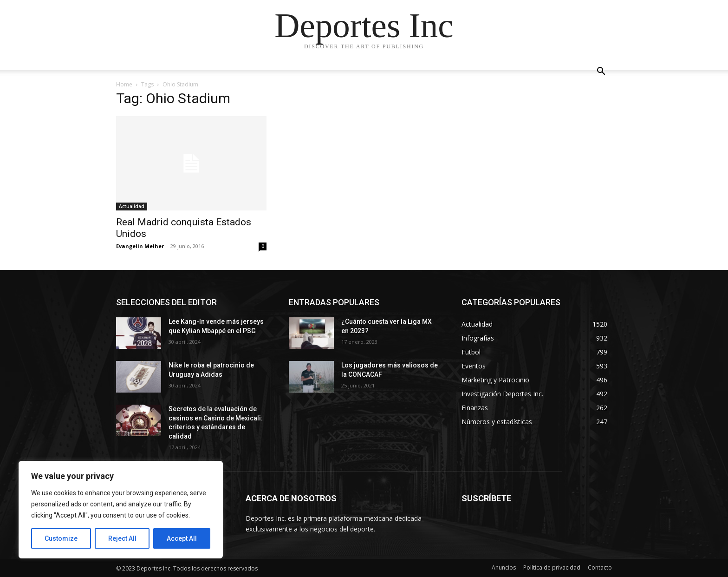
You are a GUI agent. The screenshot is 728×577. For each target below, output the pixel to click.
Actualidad (132, 206)
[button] (601, 72)
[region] (121, 510)
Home (124, 84)
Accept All (182, 538)
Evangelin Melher (140, 246)
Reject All (122, 538)
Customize (61, 538)
